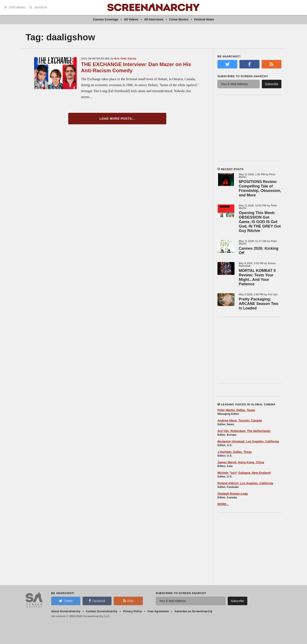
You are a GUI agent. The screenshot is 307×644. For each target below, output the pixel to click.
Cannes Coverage (106, 19)
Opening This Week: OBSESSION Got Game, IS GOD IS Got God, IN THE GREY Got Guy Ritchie (260, 222)
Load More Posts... (117, 119)
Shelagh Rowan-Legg (233, 494)
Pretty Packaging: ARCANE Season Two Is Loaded (259, 304)
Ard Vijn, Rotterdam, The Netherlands (244, 431)
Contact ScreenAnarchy (102, 611)
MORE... (223, 504)
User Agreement (158, 611)
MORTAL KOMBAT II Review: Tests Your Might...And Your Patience (257, 277)
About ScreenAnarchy (66, 611)
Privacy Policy (132, 611)
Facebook (97, 601)
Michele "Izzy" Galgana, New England (244, 473)
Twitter (66, 601)
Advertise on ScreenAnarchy (193, 611)
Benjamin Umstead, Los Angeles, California (248, 441)
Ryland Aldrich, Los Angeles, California (245, 483)
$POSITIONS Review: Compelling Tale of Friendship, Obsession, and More (260, 188)
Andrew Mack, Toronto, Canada (240, 421)
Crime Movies (179, 19)
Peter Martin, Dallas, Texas (236, 410)
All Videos (131, 19)
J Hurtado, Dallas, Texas (235, 452)
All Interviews (154, 19)
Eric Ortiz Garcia (125, 59)
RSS (128, 601)
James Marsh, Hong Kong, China (241, 462)
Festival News (204, 19)
